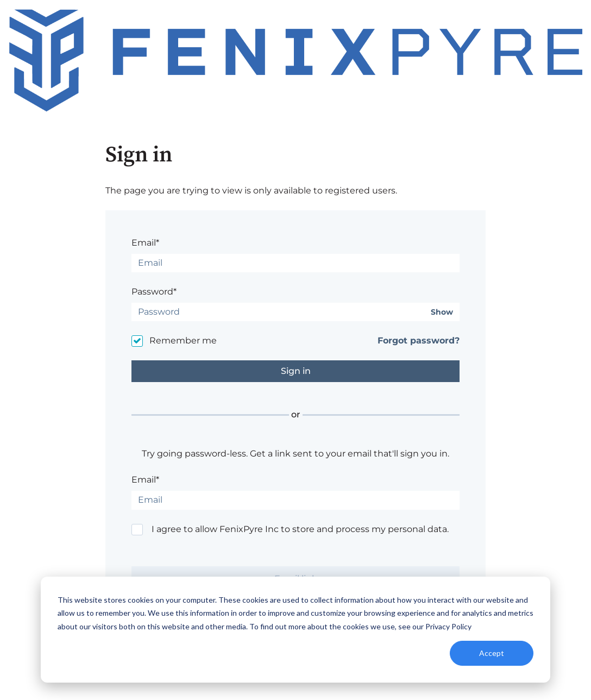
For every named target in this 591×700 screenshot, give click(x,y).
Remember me (183, 340)
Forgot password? (419, 340)
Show (442, 312)
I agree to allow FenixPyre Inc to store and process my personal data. (300, 529)
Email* (145, 243)
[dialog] (295, 630)
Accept (492, 653)
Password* (154, 292)
